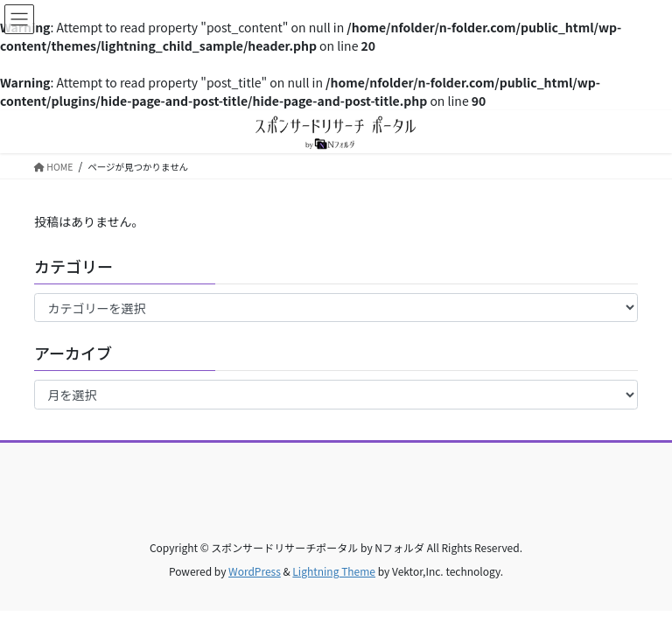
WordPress (255, 571)
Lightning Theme (334, 571)
